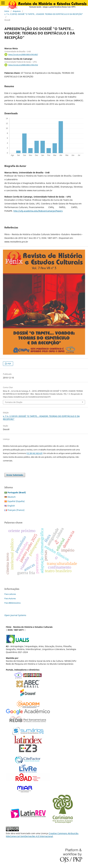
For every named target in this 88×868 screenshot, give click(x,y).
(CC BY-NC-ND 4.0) (35, 453)
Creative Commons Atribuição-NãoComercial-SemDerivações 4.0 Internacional (42, 835)
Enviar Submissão (15, 475)
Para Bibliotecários (13, 603)
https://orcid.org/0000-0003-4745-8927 (23, 54)
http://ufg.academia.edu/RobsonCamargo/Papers (38, 211)
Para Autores (10, 598)
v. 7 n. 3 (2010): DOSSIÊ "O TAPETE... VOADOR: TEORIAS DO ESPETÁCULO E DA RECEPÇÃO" (44, 14)
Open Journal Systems (15, 615)
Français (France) (16, 510)
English (11, 506)
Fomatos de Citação (14, 402)
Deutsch (12, 497)
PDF (9, 364)
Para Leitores (10, 594)
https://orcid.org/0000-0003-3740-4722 (23, 65)
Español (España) (16, 501)
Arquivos (17, 11)
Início (7, 11)
